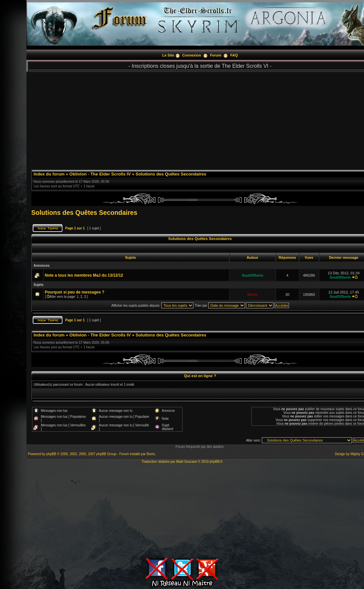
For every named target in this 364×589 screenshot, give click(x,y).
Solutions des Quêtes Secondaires (171, 174)
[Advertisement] (182, 510)
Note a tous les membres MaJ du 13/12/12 (84, 275)
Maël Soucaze (187, 462)
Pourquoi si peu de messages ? (75, 292)
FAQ (234, 55)
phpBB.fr (216, 462)
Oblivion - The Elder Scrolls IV (100, 174)
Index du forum (49, 174)
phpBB (51, 454)
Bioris (252, 294)
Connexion (192, 55)
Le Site (168, 55)
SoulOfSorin (253, 275)
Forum (216, 55)
